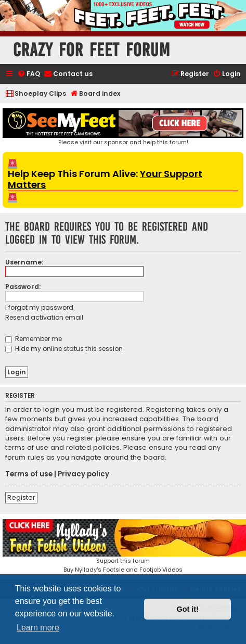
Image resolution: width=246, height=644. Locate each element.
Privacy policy (83, 474)
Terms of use (29, 474)
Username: (24, 262)
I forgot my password (39, 307)
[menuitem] (29, 74)
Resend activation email (44, 317)
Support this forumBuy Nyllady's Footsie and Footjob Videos (123, 546)
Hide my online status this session (64, 349)
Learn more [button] (38, 628)
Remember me (34, 339)
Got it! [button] (188, 609)
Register (21, 497)
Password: (23, 287)
